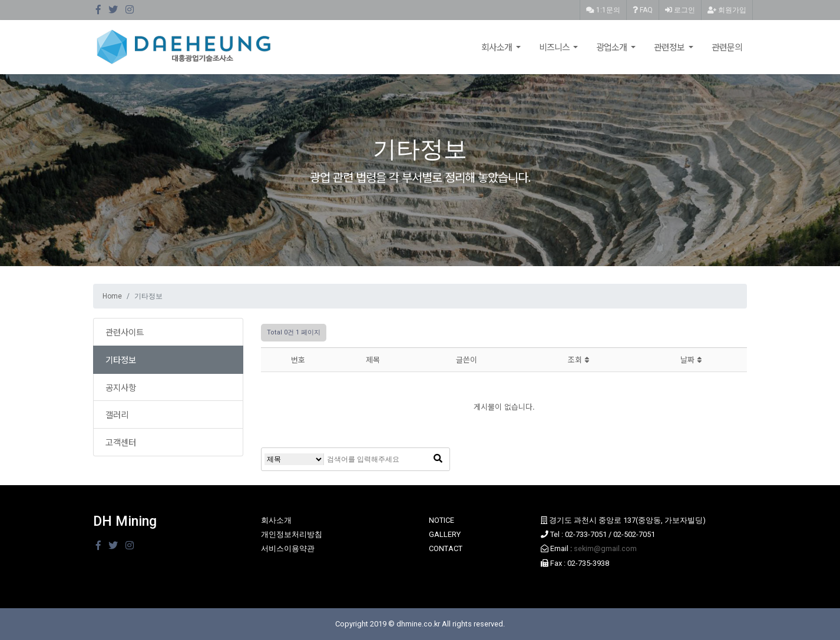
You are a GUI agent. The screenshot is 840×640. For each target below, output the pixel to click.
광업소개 (612, 47)
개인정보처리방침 (292, 534)
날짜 (691, 359)
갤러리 (117, 414)
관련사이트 (125, 332)
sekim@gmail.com (605, 548)
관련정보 (670, 47)
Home (112, 296)
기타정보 (121, 359)
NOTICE (442, 520)
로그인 (680, 10)
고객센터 (121, 442)
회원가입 (727, 10)
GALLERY (445, 534)
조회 (578, 359)
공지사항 (121, 387)
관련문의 (727, 47)
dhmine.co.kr (418, 624)
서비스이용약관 (288, 548)
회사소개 (497, 47)
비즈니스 (555, 47)
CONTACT (446, 548)
